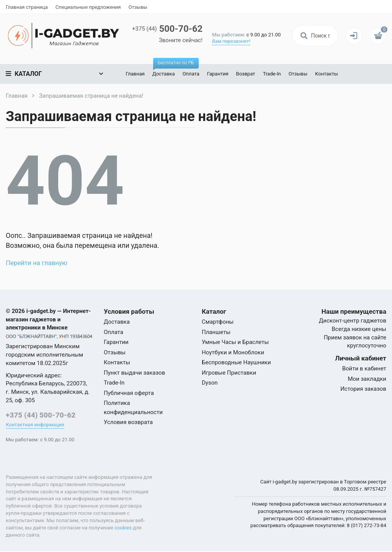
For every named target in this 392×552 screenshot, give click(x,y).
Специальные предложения (88, 7)
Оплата (189, 74)
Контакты (325, 74)
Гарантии (116, 342)
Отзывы (138, 7)
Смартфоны (218, 322)
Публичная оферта (129, 393)
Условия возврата (128, 422)
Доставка (164, 70)
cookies (123, 528)
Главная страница (27, 7)
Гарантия (216, 74)
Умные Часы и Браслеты (235, 342)
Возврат (244, 74)
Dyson (210, 383)
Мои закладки (367, 379)
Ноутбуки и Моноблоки (233, 352)
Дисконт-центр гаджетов (353, 321)
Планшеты (216, 332)
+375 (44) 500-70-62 (41, 415)
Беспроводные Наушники (236, 362)
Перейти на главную (39, 263)
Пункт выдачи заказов (134, 373)
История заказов (363, 389)
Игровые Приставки (229, 373)
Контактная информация (35, 425)
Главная (134, 74)
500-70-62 (173, 29)
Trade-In (270, 74)
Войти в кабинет (364, 369)
